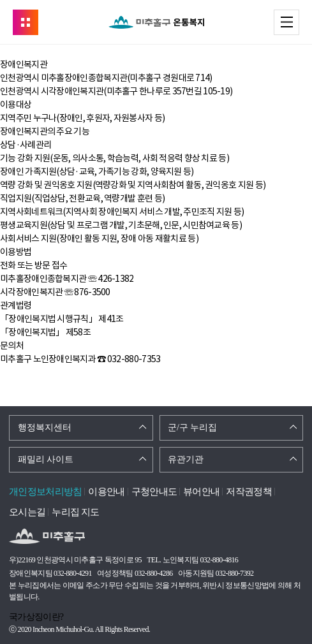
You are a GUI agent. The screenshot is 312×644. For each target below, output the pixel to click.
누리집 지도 (76, 512)
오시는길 (27, 512)
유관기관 (186, 459)
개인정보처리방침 (45, 492)
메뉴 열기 (299, 22)
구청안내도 (154, 492)
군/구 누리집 (192, 428)
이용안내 (106, 492)
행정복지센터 (45, 428)
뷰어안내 (201, 492)
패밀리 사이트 (46, 459)
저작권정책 (249, 492)
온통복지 (156, 22)
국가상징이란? (36, 617)
